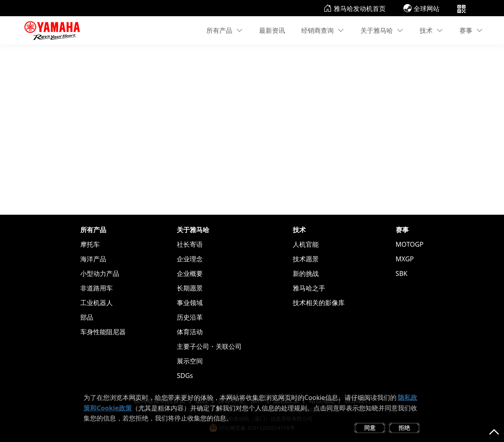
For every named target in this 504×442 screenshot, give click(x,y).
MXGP (405, 259)
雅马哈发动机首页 (355, 9)
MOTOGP (410, 244)
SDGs (185, 376)
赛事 (471, 30)
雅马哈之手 (309, 288)
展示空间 (190, 361)
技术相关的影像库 (319, 303)
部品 (87, 317)
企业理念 (190, 259)
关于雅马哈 (382, 30)
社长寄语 (190, 244)
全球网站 (421, 9)
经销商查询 (323, 30)
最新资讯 (272, 30)
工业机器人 (97, 303)
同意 (370, 428)
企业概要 (190, 273)
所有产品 (225, 30)
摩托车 (90, 244)
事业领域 (190, 303)
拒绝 (404, 428)
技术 (431, 30)
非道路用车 (97, 288)
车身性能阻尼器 (103, 332)
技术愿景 (306, 259)
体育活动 (190, 332)
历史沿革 (190, 317)
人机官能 (306, 244)
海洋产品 (93, 259)
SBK (402, 273)
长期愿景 (190, 288)
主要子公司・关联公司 (209, 346)
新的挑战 (306, 273)
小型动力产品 (100, 273)
